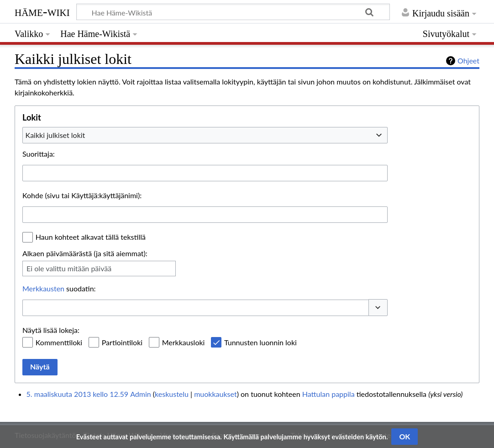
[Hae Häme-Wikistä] (233, 12)
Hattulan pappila (328, 394)
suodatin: (59, 288)
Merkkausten (43, 288)
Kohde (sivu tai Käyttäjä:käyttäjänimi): (82, 195)
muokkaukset (215, 394)
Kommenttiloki (59, 342)
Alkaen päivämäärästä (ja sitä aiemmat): (85, 253)
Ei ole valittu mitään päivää (69, 268)
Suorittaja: (39, 154)
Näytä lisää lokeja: (51, 330)
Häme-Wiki (42, 11)
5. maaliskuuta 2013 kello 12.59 (77, 394)
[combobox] (205, 135)
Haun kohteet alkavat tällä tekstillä (91, 237)
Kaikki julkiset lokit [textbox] (55, 135)
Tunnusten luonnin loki (260, 342)
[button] (378, 307)
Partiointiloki (122, 342)
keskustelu (172, 394)
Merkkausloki (184, 342)
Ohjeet (468, 61)
